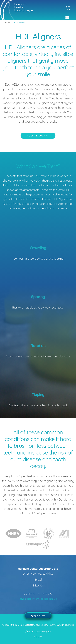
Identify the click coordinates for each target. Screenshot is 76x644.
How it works (38, 136)
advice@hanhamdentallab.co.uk (38, 599)
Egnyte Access (38, 615)
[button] (67, 18)
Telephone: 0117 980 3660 (38, 594)
